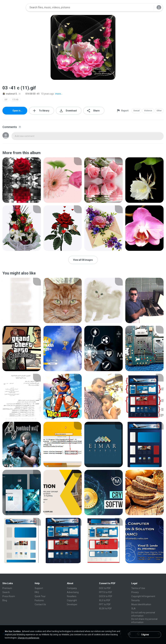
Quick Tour (40, 596)
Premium (7, 588)
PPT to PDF (105, 604)
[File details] (22, 180)
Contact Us (40, 604)
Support (39, 588)
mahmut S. (10, 94)
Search (6, 592)
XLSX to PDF (105, 608)
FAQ (37, 592)
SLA (133, 608)
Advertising (73, 592)
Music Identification (141, 604)
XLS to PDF (105, 600)
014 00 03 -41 (31, 94)
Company (72, 588)
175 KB (15, 100)
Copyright (72, 600)
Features (39, 600)
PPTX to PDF (106, 592)
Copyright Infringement (143, 596)
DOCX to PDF (106, 596)
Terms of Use (138, 588)
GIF (6, 100)
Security (136, 600)
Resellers (72, 596)
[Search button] (150, 7)
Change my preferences (28, 638)
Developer (72, 604)
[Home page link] (13, 7)
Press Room (9, 596)
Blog (5, 600)
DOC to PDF (105, 588)
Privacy (135, 592)
